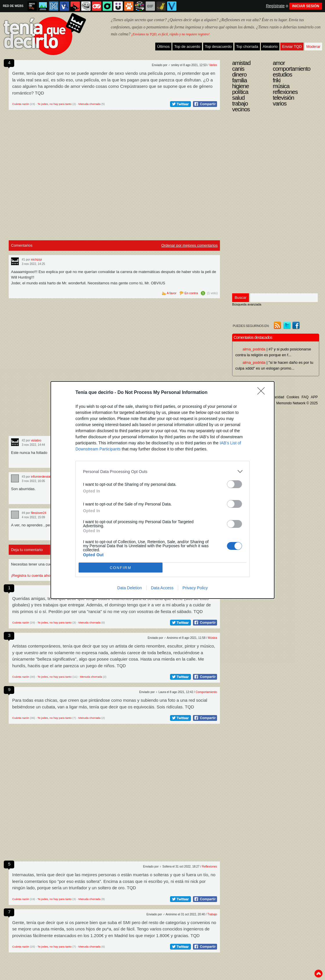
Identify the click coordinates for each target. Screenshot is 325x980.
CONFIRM (121, 568)
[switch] (234, 484)
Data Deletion (130, 588)
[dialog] (162, 490)
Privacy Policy (195, 588)
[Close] (263, 393)
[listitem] (162, 471)
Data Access (162, 588)
